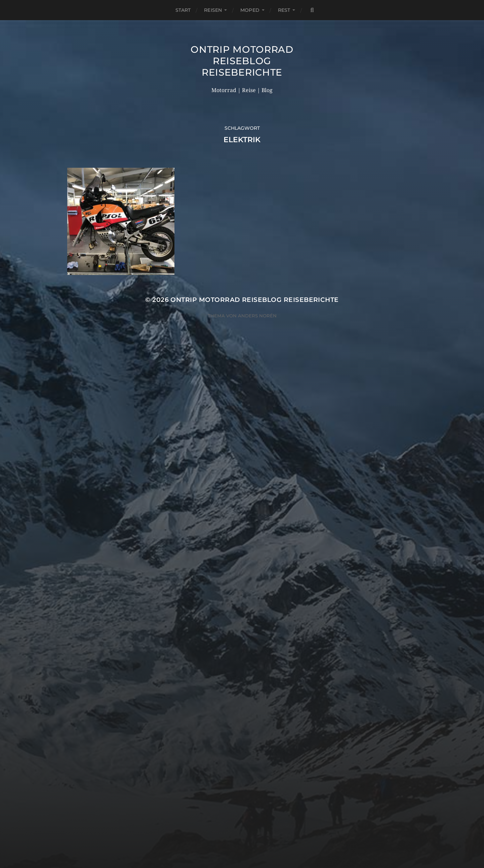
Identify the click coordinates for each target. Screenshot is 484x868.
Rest (284, 10)
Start (183, 10)
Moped (250, 10)
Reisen (213, 10)
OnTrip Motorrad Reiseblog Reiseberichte (242, 61)
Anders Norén (257, 316)
